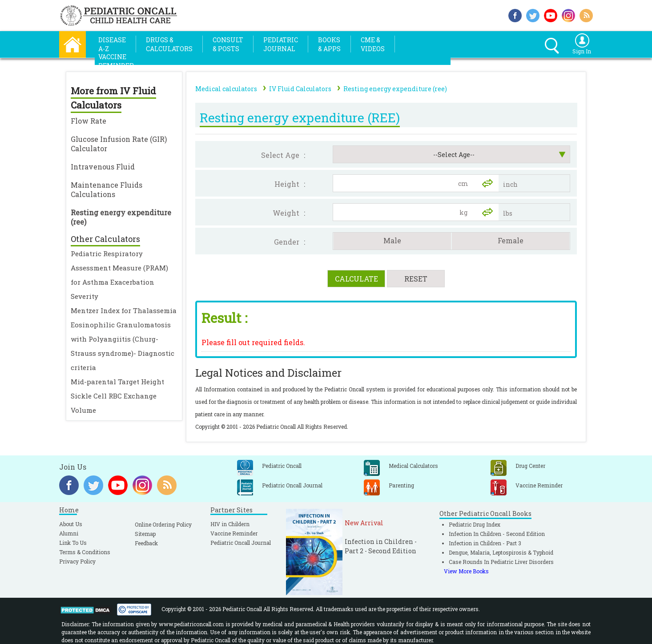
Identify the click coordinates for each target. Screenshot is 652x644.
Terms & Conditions (85, 552)
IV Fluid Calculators (300, 89)
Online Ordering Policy (163, 524)
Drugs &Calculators (169, 44)
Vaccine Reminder (234, 533)
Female (511, 240)
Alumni (69, 533)
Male (392, 240)
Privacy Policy (77, 561)
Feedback (146, 543)
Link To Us (73, 543)
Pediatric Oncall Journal (241, 543)
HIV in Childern (230, 524)
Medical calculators (226, 89)
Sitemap (145, 534)
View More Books (466, 571)
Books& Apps (329, 44)
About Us (71, 524)
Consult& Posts (228, 44)
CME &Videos (373, 44)
